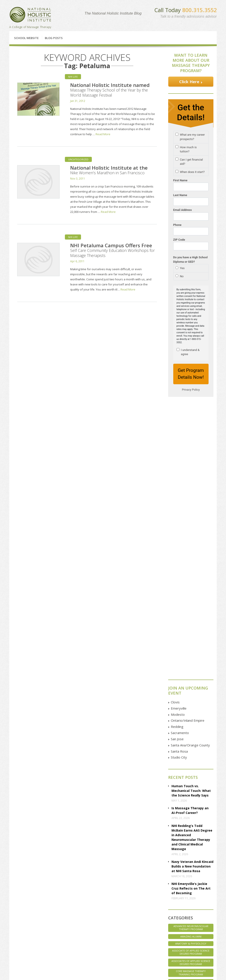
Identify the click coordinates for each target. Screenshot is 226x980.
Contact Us (187, 882)
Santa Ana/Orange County (190, 446)
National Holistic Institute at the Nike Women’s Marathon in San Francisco (109, 170)
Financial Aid (85, 882)
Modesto (178, 415)
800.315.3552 (200, 10)
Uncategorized (78, 159)
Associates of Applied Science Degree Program (191, 663)
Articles (21, 928)
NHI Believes (191, 711)
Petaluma (62, 919)
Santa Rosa (179, 452)
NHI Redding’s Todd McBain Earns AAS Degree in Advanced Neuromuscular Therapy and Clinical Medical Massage (192, 538)
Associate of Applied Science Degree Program (191, 653)
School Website (26, 38)
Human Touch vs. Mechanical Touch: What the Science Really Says (191, 492)
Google (184, 914)
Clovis (175, 403)
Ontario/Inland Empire (188, 421)
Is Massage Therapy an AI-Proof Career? (190, 511)
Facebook (186, 910)
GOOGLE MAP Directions (152, 920)
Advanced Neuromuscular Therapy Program (191, 629)
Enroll (137, 882)
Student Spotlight (191, 739)
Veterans (191, 754)
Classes (31, 882)
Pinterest (185, 935)
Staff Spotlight (191, 725)
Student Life (191, 732)
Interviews (191, 689)
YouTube (185, 925)
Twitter (184, 920)
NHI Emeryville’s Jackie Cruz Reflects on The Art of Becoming (191, 589)
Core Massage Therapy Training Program (191, 674)
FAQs (19, 919)
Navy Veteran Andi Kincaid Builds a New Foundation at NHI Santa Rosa (192, 567)
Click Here (189, 82)
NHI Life (73, 77)
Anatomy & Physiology (191, 644)
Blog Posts (54, 38)
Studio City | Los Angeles (71, 952)
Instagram (186, 930)
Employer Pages (26, 938)
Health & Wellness (191, 682)
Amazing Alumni (191, 637)
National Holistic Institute (30, 15)
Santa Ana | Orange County (68, 945)
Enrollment (23, 914)
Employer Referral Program (27, 945)
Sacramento (180, 434)
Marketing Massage (191, 697)
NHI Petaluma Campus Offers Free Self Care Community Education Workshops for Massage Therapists (112, 250)
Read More (103, 134)
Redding (177, 427)
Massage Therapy (191, 704)
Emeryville (179, 409)
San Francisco (64, 934)
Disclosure (23, 934)
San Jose (177, 440)
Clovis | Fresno (65, 909)
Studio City (179, 458)
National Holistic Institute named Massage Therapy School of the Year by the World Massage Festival (110, 90)
